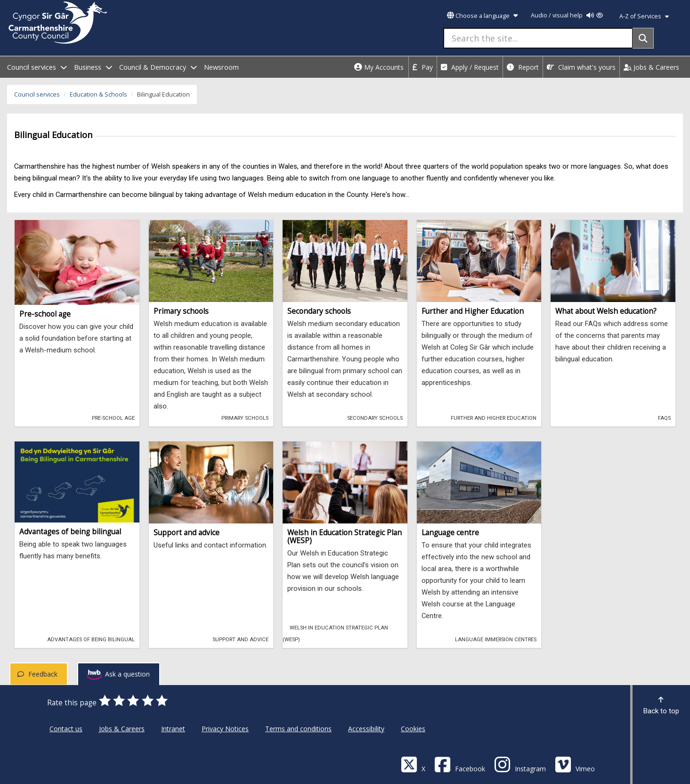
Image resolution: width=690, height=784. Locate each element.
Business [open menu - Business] (93, 67)
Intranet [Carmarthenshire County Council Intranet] (173, 729)
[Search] (643, 38)
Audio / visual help (567, 15)
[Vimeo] (575, 764)
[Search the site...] (538, 38)
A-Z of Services (644, 16)
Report (523, 67)
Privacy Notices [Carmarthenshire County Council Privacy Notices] (225, 729)
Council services (37, 94)
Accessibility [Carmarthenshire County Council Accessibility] (366, 729)
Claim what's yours (581, 67)
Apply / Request (470, 67)
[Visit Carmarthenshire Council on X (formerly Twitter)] (413, 764)
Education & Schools (98, 94)
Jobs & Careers (651, 67)
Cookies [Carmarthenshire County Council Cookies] (413, 729)
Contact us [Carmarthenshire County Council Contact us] (66, 729)
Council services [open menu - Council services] (37, 67)
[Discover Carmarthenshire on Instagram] (520, 764)
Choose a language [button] (482, 16)
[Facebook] (460, 764)
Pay (423, 67)
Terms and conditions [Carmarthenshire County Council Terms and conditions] (298, 729)
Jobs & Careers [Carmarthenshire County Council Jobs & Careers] (122, 729)
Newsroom (221, 67)
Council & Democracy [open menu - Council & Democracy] (158, 67)
